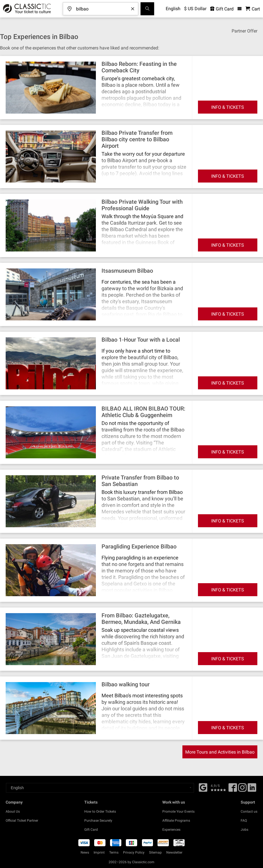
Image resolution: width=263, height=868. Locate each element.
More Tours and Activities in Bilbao (220, 752)
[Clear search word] (133, 9)
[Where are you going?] (105, 7)
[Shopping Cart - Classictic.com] (253, 9)
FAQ (244, 821)
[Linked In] (252, 789)
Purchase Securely (98, 821)
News (85, 852)
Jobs (244, 830)
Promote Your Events (178, 811)
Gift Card (91, 830)
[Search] (147, 9)
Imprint (99, 852)
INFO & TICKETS (228, 107)
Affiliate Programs (176, 821)
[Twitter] (242, 789)
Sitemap (155, 852)
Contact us (249, 811)
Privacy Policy (134, 852)
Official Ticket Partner (22, 821)
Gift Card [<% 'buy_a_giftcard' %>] (222, 9)
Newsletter (174, 852)
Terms (114, 852)
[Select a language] (100, 788)
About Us (13, 811)
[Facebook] (203, 787)
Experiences (171, 830)
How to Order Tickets (100, 811)
